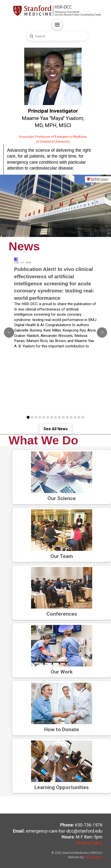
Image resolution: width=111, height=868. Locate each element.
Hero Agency (93, 857)
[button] (57, 25)
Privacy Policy (89, 843)
